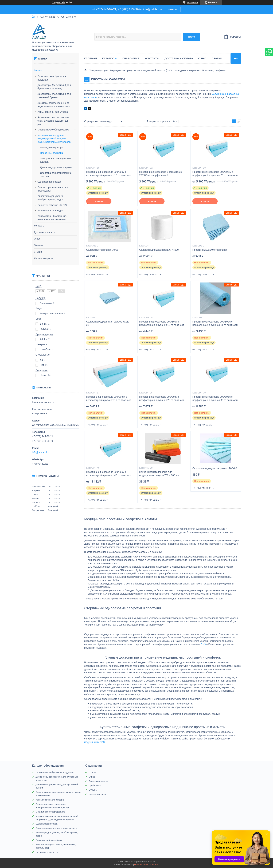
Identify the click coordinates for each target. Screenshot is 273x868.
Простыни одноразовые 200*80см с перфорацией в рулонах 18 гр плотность (109, 174)
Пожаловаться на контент (147, 865)
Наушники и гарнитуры (50, 210)
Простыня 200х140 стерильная (210, 250)
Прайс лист (95, 785)
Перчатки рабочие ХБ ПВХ (52, 205)
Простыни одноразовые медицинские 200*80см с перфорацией (161, 174)
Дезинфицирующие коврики (56, 167)
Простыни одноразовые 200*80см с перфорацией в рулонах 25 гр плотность (162, 398)
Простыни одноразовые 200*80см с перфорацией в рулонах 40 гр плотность (109, 474)
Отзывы (38, 245)
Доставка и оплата (44, 232)
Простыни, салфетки (52, 153)
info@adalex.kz (40, 452)
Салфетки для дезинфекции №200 (159, 250)
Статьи (38, 252)
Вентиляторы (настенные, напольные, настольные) (52, 218)
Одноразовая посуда (49, 182)
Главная (91, 58)
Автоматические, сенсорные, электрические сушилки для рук (54, 121)
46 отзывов (193, 2)
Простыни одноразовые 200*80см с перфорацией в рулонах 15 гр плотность (162, 323)
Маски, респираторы (52, 148)
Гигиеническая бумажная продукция (52, 78)
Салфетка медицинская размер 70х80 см (108, 323)
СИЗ (203, 644)
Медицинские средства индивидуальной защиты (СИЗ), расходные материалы (54, 139)
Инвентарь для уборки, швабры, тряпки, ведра (50, 198)
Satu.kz (151, 862)
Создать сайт (58, 2)
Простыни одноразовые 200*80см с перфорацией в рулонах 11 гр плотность (215, 323)
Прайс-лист (131, 58)
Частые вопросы (43, 258)
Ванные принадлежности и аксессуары (53, 189)
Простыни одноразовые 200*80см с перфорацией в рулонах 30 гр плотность (215, 398)
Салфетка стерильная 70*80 (102, 250)
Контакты (39, 226)
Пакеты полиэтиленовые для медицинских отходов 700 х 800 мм (159, 474)
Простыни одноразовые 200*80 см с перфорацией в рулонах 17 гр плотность (109, 398)
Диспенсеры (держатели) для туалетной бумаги (54, 96)
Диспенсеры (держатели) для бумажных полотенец (54, 87)
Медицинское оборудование (53, 130)
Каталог (173, 9)
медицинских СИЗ (94, 742)
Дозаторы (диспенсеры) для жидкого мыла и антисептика (54, 105)
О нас (37, 239)
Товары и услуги (98, 70)
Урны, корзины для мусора (53, 112)
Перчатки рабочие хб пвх (49, 840)
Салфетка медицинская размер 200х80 (215, 468)
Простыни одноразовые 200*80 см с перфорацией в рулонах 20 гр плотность (215, 174)
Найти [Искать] (192, 37)
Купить (99, 201)
